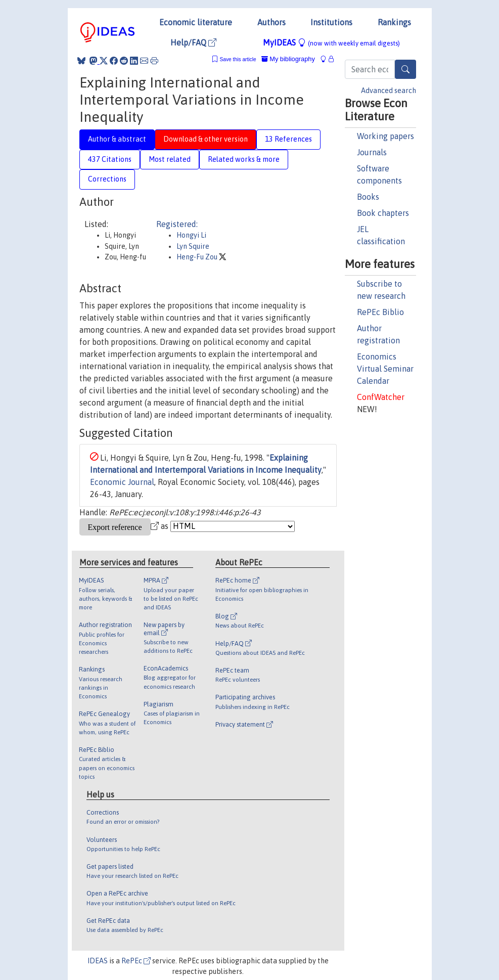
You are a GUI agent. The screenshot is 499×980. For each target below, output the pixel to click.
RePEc (136, 961)
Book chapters (383, 213)
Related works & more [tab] (244, 159)
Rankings (394, 22)
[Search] (405, 69)
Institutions (331, 22)
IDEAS (98, 961)
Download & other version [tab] (206, 139)
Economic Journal (122, 482)
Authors (271, 22)
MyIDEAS (331, 42)
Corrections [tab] (107, 179)
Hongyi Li (191, 235)
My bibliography (288, 59)
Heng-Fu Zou (198, 257)
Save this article (238, 59)
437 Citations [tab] (110, 159)
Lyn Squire (193, 246)
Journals (372, 152)
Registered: (177, 224)
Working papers (385, 136)
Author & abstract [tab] (117, 139)
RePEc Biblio (380, 312)
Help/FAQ (193, 42)
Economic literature (196, 22)
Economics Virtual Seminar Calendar (385, 369)
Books (368, 197)
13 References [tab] (288, 139)
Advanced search (389, 91)
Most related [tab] (170, 159)
